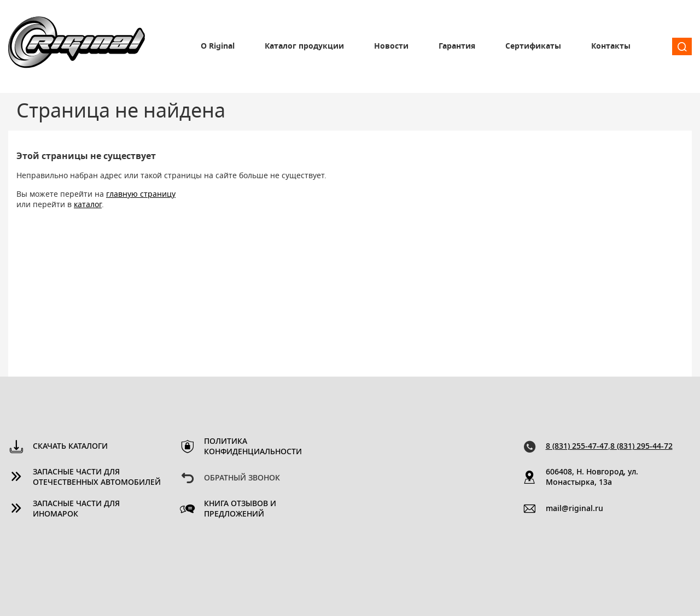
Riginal (77, 46)
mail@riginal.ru (574, 509)
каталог (88, 205)
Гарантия (457, 46)
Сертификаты (533, 46)
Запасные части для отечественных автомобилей (97, 477)
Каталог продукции (304, 46)
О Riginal (218, 46)
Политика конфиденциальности (253, 447)
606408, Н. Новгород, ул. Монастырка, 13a (592, 477)
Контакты (611, 46)
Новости (391, 46)
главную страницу (141, 195)
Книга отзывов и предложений (240, 509)
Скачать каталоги (70, 447)
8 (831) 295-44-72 (641, 447)
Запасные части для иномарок (76, 509)
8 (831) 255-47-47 (577, 447)
